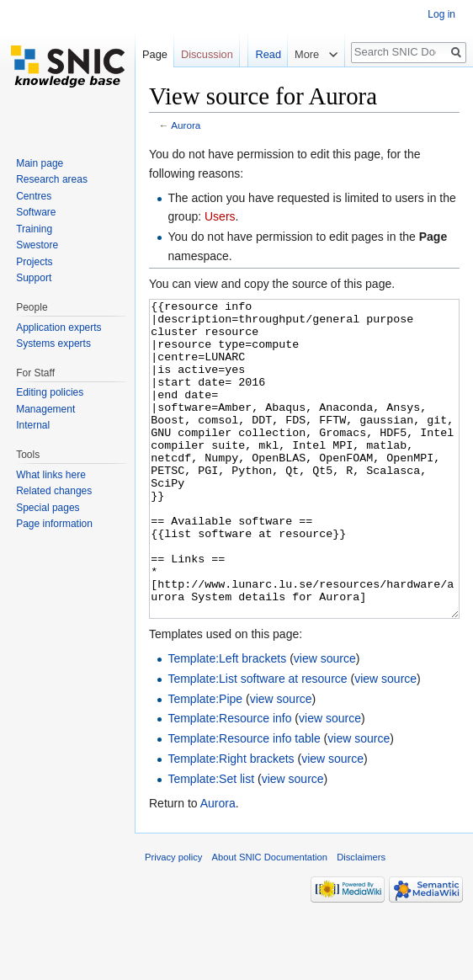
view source (325, 722)
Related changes (54, 491)
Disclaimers (361, 920)
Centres (34, 196)
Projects (34, 262)
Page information (54, 524)
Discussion (207, 54)
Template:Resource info (229, 781)
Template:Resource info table (244, 802)
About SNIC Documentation (270, 920)
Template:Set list (211, 842)
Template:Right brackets (231, 822)
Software (36, 212)
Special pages (48, 508)
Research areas (52, 179)
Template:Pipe (205, 762)
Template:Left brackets (227, 722)
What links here (51, 475)
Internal (33, 425)
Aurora (186, 125)
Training (34, 229)
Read (266, 54)
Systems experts (53, 344)
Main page (40, 163)
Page (155, 54)
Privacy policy (173, 920)
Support (34, 278)
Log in (441, 14)
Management (45, 409)
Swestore (37, 245)
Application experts (58, 328)
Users (220, 216)
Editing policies (50, 392)
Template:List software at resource (257, 742)
